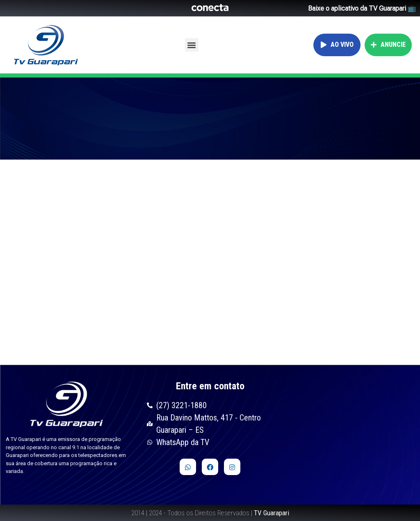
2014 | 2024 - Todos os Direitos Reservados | (210, 513)
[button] (192, 45)
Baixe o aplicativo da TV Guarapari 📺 (362, 8)
